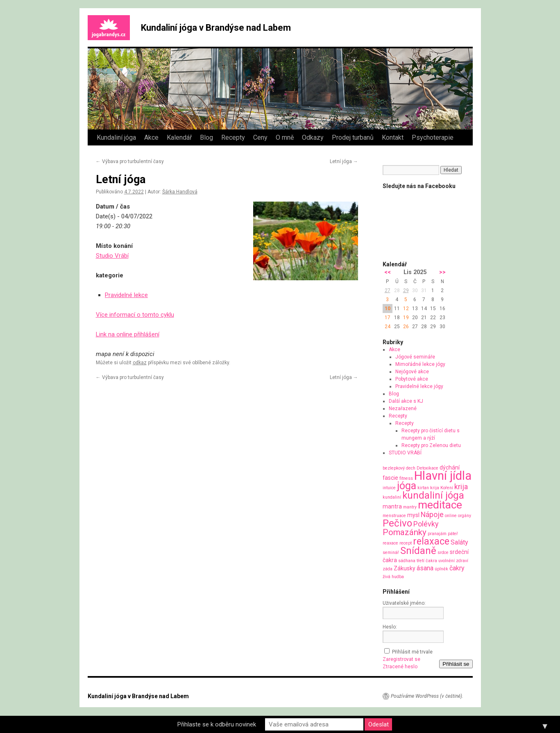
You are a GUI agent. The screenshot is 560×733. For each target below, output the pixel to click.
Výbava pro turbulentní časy (130, 161)
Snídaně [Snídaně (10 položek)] (418, 551)
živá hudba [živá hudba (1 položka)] (393, 577)
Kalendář (179, 137)
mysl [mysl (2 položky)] (413, 515)
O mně (285, 137)
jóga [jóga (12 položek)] (407, 486)
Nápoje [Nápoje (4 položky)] (432, 514)
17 (388, 318)
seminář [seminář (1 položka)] (391, 553)
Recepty (233, 137)
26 (406, 327)
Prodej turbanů (353, 137)
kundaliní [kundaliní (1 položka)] (392, 497)
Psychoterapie (433, 137)
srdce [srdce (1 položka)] (443, 553)
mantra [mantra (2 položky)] (392, 506)
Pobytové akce (412, 379)
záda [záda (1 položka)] (388, 569)
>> (442, 272)
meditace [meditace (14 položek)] (440, 505)
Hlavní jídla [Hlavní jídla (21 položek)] (443, 476)
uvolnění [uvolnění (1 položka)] (447, 561)
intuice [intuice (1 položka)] (389, 488)
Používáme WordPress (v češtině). (427, 696)
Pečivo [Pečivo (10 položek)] (397, 523)
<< (388, 272)
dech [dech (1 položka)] (411, 468)
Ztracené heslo (400, 667)
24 (388, 327)
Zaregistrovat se (401, 659)
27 (388, 290)
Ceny (260, 137)
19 (406, 318)
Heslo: (390, 627)
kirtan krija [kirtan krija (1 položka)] (428, 488)
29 (406, 290)
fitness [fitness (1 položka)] (406, 478)
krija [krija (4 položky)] (461, 487)
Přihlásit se (456, 664)
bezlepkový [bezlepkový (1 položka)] (394, 468)
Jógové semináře (415, 357)
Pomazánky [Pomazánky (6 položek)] (405, 532)
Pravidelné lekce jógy (419, 386)
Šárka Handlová (180, 192)
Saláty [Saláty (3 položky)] (459, 542)
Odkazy (313, 137)
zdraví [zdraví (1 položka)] (462, 561)
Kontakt (393, 137)
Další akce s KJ (406, 401)
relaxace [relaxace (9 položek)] (431, 541)
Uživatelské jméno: (404, 603)
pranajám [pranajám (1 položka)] (437, 534)
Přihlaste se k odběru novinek (217, 724)
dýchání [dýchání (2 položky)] (450, 467)
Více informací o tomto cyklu (135, 315)
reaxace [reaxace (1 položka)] (390, 543)
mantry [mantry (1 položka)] (410, 507)
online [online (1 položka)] (451, 516)
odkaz (140, 363)
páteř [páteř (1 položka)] (453, 534)
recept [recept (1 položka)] (406, 543)
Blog (206, 137)
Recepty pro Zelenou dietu (431, 445)
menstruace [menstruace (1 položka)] (394, 516)
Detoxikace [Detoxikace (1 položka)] (427, 468)
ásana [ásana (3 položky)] (425, 568)
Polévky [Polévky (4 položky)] (426, 524)
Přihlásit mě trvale (412, 652)
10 (388, 309)
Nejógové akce (412, 372)
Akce (151, 137)
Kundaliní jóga (116, 137)
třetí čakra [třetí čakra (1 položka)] (427, 561)
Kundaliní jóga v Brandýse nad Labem (216, 28)
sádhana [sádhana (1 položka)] (407, 561)
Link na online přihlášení (128, 334)
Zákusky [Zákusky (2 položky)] (405, 568)
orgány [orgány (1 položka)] (465, 516)
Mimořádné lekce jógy (420, 364)
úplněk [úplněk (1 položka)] (441, 569)
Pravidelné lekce (126, 295)
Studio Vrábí (112, 256)
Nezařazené (403, 408)
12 (406, 309)
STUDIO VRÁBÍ (405, 453)
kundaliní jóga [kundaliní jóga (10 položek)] (433, 495)
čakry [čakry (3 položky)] (457, 568)
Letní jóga (344, 161)
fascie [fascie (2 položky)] (390, 478)
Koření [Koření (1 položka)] (447, 488)
